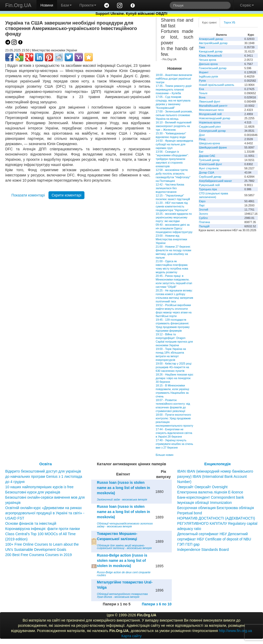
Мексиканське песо (211, 110)
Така (202, 47)
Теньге (203, 93)
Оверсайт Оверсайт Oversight (202, 487)
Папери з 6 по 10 (157, 604)
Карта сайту (132, 636)
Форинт (204, 72)
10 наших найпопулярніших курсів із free (39, 487)
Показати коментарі (28, 195)
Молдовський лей (210, 114)
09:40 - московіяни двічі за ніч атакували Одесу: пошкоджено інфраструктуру (174, 228)
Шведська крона (209, 143)
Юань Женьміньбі (210, 56)
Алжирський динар (211, 39)
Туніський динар (209, 160)
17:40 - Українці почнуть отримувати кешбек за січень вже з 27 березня (174, 444)
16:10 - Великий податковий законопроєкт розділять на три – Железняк (173, 126)
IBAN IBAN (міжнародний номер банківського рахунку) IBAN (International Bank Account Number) (215, 476)
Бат (201, 152)
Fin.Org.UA (18, 5)
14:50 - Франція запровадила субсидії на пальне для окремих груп (174, 144)
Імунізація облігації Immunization (205, 503)
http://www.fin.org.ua (236, 631)
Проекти (88, 5)
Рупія (202, 81)
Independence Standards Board (203, 550)
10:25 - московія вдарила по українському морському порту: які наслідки (174, 217)
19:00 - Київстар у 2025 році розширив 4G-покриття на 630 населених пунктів (173, 367)
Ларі (202, 205)
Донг (202, 135)
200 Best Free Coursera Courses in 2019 (38, 555)
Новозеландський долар (215, 118)
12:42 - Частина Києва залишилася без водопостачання (170, 188)
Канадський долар (211, 51)
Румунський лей (209, 185)
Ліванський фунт (210, 102)
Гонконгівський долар (213, 68)
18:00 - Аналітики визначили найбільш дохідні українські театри (174, 79)
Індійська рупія (208, 76)
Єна (201, 89)
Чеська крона (207, 60)
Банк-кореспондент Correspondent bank (211, 497)
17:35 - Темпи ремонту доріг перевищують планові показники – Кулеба (174, 90)
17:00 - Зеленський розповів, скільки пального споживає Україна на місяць (174, 115)
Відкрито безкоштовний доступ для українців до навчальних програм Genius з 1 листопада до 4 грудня (44, 476)
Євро (202, 201)
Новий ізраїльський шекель (216, 85)
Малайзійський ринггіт (213, 106)
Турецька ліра (208, 189)
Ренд (202, 139)
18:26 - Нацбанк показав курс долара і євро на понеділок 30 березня (174, 378)
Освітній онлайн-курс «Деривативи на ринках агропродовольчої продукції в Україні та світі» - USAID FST (45, 513)
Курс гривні (209, 22)
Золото (203, 214)
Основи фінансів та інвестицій (31, 523)
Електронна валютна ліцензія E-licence (210, 492)
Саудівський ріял (210, 127)
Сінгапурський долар (212, 131)
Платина (204, 222)
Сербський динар (210, 177)
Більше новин (164, 455)
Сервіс (247, 5)
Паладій (204, 226)
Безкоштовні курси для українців (33, 492)
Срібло (203, 218)
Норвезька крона (210, 122)
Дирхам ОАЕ (207, 156)
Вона (202, 97)
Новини (47, 5)
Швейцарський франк (213, 147)
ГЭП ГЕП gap (188, 544)
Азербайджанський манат (215, 181)
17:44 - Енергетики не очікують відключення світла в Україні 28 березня (174, 433)
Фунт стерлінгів (209, 168)
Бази (66, 5)
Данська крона (208, 64)
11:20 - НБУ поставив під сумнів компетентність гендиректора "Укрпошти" (172, 206)
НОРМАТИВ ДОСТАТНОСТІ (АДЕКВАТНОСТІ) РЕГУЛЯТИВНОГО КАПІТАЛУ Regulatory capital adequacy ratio (217, 523)
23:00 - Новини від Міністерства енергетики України (171, 239)
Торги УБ (230, 22)
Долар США (207, 172)
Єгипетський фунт (210, 164)
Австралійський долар (213, 43)
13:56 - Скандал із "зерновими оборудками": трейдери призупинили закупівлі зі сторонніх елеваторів (172, 159)
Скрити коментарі (66, 195)
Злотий (203, 210)
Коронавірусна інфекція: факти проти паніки (42, 529)
